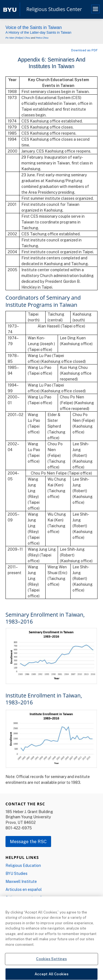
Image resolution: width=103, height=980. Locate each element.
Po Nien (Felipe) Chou (18, 38)
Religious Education (23, 865)
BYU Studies (16, 873)
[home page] (10, 9)
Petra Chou (42, 38)
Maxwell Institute (21, 881)
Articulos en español (24, 889)
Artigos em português (25, 897)
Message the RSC (28, 841)
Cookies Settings (51, 962)
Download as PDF (84, 50)
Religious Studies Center (54, 9)
